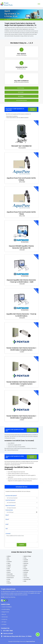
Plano (25, 567)
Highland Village (27, 556)
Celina (9, 563)
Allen (8, 558)
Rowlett (25, 574)
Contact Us (5, 619)
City (7, 529)
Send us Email (8, 633)
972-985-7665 (8, 631)
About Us (4, 614)
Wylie (25, 581)
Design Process (5, 612)
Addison (9, 556)
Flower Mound (10, 578)
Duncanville (10, 574)
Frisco (8, 581)
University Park (27, 579)
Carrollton (9, 562)
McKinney (26, 563)
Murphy (25, 565)
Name (7, 515)
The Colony (26, 578)
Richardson (26, 570)
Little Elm (9, 19)
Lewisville (26, 560)
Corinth (9, 567)
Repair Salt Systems (11, 505)
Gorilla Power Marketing (10, 597)
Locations (4, 624)
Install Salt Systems (11, 500)
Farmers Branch (11, 576)
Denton (9, 570)
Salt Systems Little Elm (17, 19)
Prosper (25, 569)
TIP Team (4, 622)
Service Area (5, 617)
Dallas (9, 569)
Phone (7, 519)
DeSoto (9, 572)
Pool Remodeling (6, 609)
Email (7, 524)
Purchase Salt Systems (11, 496)
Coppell (9, 565)
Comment (8, 534)
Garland (9, 583)
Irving (25, 558)
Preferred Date (9, 510)
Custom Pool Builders (7, 607)
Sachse (25, 576)
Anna (8, 560)
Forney (9, 579)
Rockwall (26, 572)
